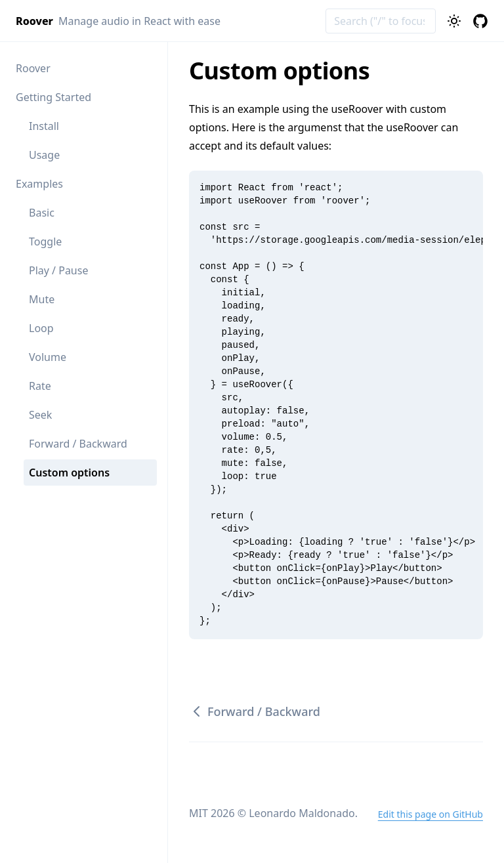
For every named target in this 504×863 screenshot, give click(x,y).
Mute (42, 299)
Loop (41, 328)
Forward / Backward (78, 444)
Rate (40, 386)
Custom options (69, 473)
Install (44, 126)
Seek (40, 415)
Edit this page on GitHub (430, 814)
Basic (42, 213)
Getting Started (53, 97)
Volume (48, 357)
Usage (44, 155)
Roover (33, 68)
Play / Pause (58, 270)
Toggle (45, 242)
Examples (39, 184)
